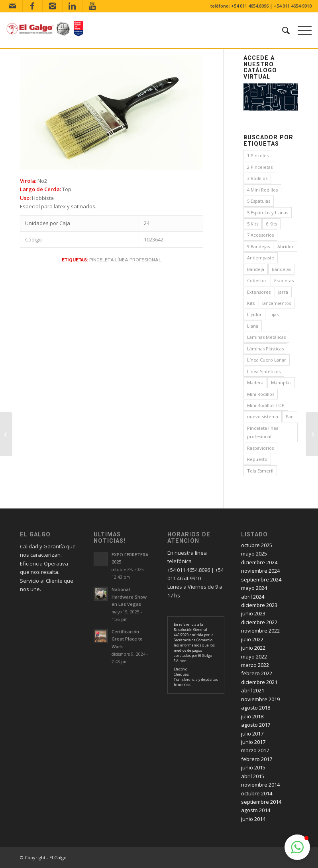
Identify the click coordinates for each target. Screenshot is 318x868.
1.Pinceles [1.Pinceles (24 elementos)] (258, 155)
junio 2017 (253, 742)
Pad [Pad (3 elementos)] (290, 416)
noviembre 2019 (260, 699)
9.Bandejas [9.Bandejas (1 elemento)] (258, 246)
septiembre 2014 (261, 802)
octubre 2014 (257, 793)
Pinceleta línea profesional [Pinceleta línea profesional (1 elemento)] (263, 432)
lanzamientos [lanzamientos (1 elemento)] (277, 303)
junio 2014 (253, 819)
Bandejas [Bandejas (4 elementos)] (281, 269)
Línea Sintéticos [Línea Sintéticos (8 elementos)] (264, 371)
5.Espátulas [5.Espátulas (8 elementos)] (259, 201)
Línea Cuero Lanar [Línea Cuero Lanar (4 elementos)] (267, 360)
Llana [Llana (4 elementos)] (253, 326)
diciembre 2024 (259, 562)
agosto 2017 (256, 725)
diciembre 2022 (259, 622)
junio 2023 (253, 613)
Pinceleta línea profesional (125, 260)
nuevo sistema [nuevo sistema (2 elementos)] (263, 416)
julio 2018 (252, 716)
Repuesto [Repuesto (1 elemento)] (257, 459)
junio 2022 (253, 648)
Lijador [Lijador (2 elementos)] (254, 314)
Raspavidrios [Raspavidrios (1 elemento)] (260, 448)
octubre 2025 (257, 545)
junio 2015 (253, 767)
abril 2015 (253, 776)
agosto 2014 (256, 810)
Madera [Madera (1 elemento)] (255, 383)
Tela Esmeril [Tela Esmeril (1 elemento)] (260, 471)
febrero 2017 (257, 759)
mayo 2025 (254, 554)
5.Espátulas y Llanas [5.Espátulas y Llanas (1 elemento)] (268, 213)
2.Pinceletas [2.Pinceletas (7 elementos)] (260, 167)
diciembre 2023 (259, 605)
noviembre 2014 (260, 785)
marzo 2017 (255, 750)
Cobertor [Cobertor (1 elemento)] (257, 280)
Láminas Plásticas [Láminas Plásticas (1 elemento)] (265, 349)
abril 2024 (253, 597)
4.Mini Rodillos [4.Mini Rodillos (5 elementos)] (262, 190)
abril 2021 (253, 690)
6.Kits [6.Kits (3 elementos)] (271, 224)
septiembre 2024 (261, 579)
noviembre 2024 (260, 571)
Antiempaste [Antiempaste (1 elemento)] (261, 258)
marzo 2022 (255, 665)
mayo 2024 (254, 588)
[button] (297, 847)
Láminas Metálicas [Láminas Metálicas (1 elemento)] (266, 337)
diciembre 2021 (259, 682)
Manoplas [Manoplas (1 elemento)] (281, 383)
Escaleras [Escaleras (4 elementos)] (284, 280)
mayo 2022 (254, 656)
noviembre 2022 (260, 631)
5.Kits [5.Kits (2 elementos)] (253, 224)
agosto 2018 (256, 708)
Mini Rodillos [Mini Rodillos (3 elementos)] (261, 394)
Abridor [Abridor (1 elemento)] (286, 246)
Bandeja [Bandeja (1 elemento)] (256, 269)
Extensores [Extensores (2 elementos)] (259, 292)
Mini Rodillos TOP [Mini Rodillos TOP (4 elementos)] (266, 405)
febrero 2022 (257, 673)
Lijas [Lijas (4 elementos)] (274, 314)
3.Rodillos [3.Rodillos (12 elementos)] (257, 178)
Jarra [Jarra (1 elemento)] (283, 292)
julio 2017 (252, 734)
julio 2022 (252, 639)
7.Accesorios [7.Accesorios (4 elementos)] (260, 235)
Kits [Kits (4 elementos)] (251, 303)
